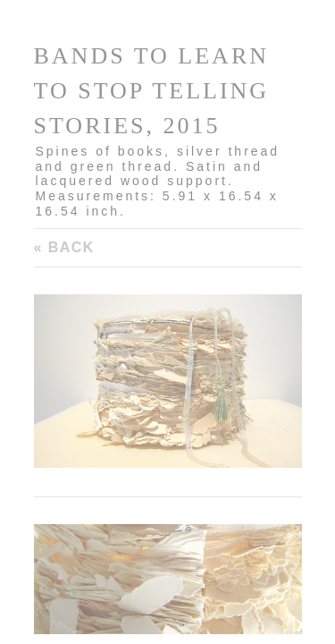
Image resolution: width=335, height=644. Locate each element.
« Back (64, 247)
